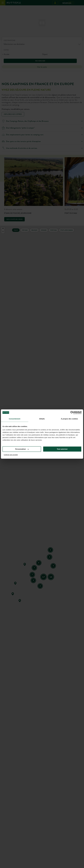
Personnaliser (22, 449)
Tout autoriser (62, 449)
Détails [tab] (42, 419)
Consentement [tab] (15, 419)
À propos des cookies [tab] (69, 419)
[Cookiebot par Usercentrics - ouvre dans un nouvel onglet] (72, 413)
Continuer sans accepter (11, 455)
